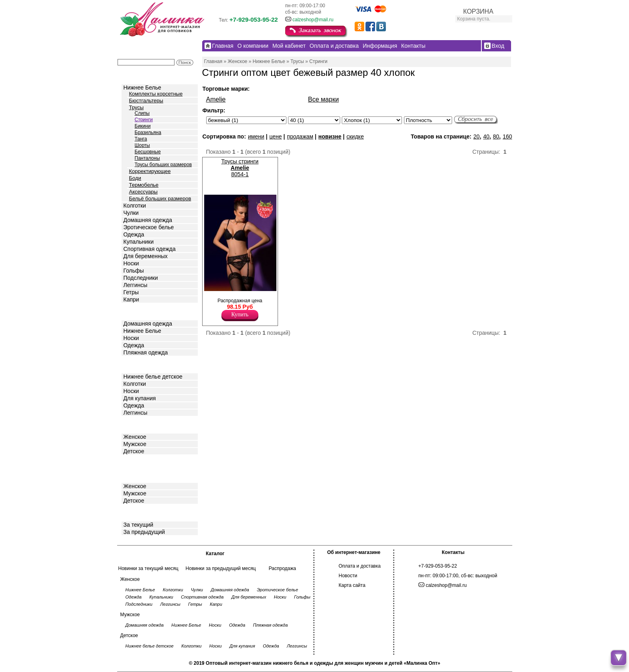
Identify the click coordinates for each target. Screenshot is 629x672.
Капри (131, 299)
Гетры (131, 292)
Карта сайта (352, 585)
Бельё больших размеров (160, 199)
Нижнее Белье (142, 88)
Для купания (140, 398)
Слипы (142, 113)
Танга (141, 139)
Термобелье (144, 185)
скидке (355, 136)
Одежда (134, 234)
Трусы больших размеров (163, 165)
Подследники (141, 278)
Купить (240, 315)
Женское (135, 437)
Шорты (142, 145)
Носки (131, 263)
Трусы (137, 107)
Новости (348, 576)
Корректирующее (150, 171)
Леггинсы (136, 285)
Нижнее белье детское (153, 377)
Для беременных (146, 256)
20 (477, 136)
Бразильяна (148, 132)
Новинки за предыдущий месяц (221, 568)
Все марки (324, 99)
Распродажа (282, 568)
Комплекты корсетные (156, 94)
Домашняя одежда (148, 220)
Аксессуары (143, 192)
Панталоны (147, 158)
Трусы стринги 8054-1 (240, 168)
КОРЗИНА (478, 11)
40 (486, 136)
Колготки (135, 206)
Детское (135, 364)
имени (256, 136)
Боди (135, 178)
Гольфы (134, 271)
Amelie (216, 99)
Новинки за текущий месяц (148, 568)
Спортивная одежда (150, 249)
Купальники (139, 242)
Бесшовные (148, 152)
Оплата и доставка (360, 566)
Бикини (143, 126)
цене (275, 136)
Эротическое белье (149, 227)
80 (496, 136)
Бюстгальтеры (146, 101)
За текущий (139, 525)
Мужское (135, 444)
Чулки (131, 213)
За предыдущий (144, 532)
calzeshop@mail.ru (313, 20)
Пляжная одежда (146, 352)
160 (507, 136)
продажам (300, 136)
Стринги (144, 120)
